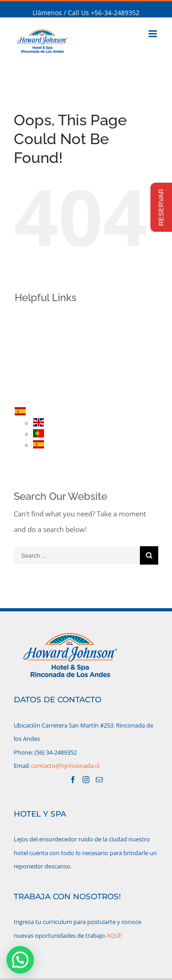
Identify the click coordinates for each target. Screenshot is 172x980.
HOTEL (40, 333)
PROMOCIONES (54, 365)
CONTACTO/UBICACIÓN (66, 397)
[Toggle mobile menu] (153, 34)
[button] (20, 960)
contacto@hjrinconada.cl (65, 766)
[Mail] (99, 780)
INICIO (40, 317)
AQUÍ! (114, 935)
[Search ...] (77, 555)
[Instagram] (86, 780)
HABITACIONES (53, 349)
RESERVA (44, 381)
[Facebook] (73, 780)
